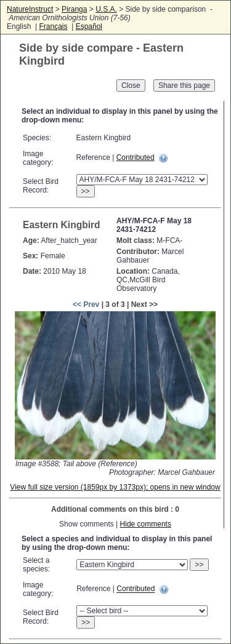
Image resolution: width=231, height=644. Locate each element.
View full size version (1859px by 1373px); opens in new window (115, 487)
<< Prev (86, 304)
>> (86, 191)
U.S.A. (106, 9)
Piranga (74, 9)
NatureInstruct (30, 9)
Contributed (136, 157)
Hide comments (146, 524)
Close (131, 85)
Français (53, 26)
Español (89, 26)
